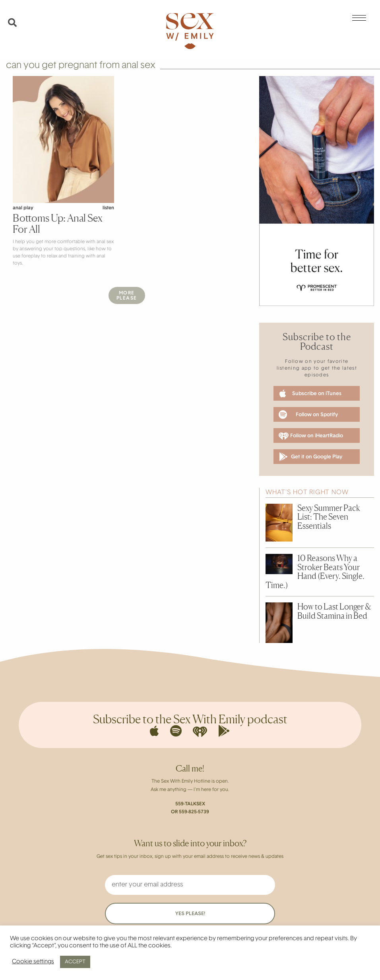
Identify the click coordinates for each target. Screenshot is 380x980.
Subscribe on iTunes (310, 394)
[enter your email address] (190, 885)
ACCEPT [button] (75, 962)
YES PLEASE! (190, 914)
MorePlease (127, 296)
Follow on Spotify (308, 415)
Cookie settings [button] (33, 962)
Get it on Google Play (311, 457)
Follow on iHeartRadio (311, 436)
